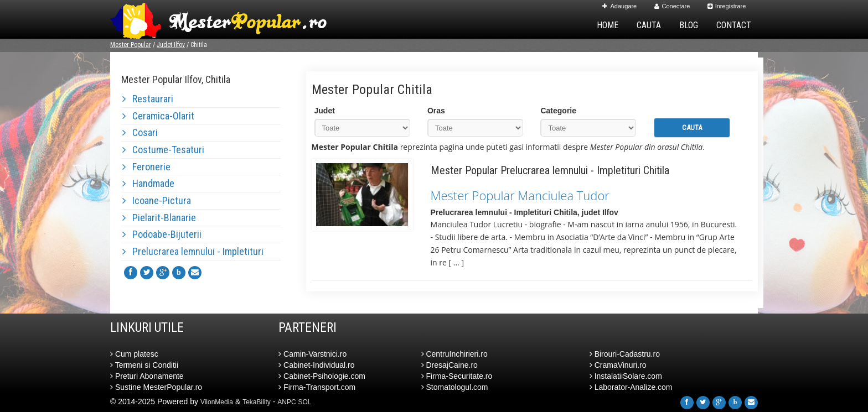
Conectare (672, 6)
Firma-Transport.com (317, 387)
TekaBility (257, 402)
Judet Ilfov (171, 45)
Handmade (148, 183)
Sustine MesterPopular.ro (156, 387)
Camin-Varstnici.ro (312, 354)
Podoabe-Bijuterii (162, 234)
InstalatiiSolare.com (626, 376)
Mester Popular (131, 45)
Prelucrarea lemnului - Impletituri (193, 251)
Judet (325, 111)
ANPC (286, 402)
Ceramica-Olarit (158, 116)
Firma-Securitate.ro (457, 376)
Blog (689, 25)
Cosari (140, 132)
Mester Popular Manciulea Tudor (520, 195)
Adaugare (619, 6)
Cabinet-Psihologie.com (322, 376)
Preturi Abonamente (147, 376)
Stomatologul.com (455, 387)
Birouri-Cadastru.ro (625, 354)
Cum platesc (134, 354)
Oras (436, 111)
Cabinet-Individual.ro (316, 365)
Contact (734, 25)
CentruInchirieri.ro (454, 354)
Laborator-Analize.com (631, 387)
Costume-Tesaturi (163, 150)
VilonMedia (217, 402)
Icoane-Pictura (157, 200)
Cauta (649, 25)
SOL (305, 402)
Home (608, 25)
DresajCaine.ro (449, 365)
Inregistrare (727, 6)
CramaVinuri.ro (618, 365)
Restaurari (148, 99)
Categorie (558, 111)
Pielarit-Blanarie (159, 218)
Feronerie (146, 167)
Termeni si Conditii (144, 365)
